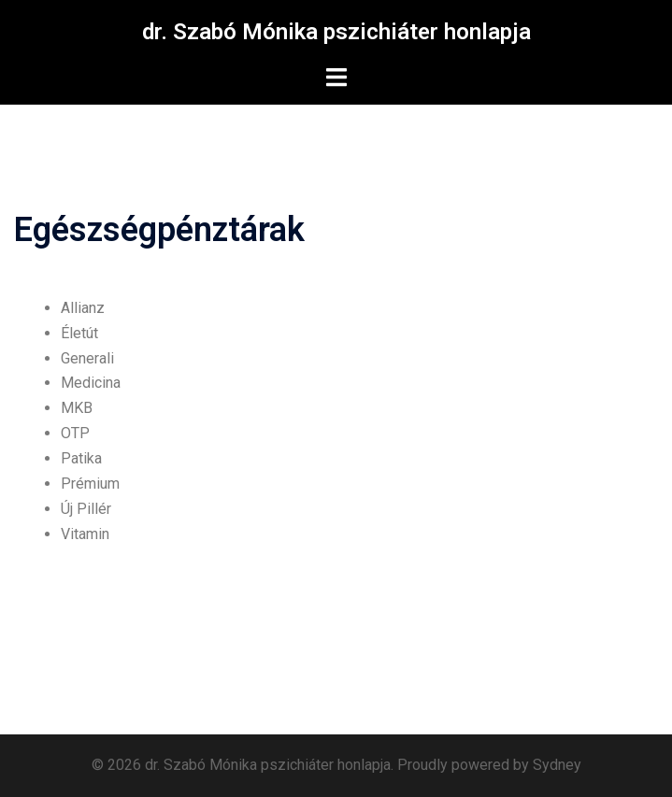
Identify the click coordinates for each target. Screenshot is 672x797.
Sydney (557, 765)
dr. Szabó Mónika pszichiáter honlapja (336, 32)
